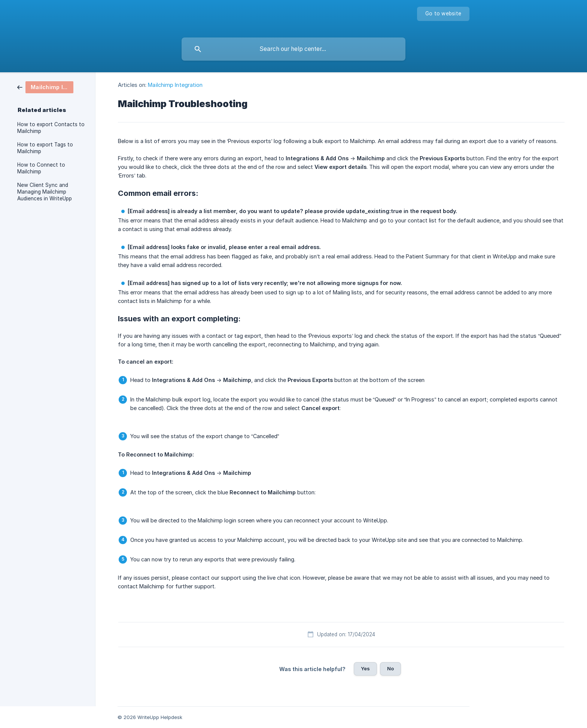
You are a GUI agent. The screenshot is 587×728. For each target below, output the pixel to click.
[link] (45, 87)
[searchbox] (293, 49)
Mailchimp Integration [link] (175, 85)
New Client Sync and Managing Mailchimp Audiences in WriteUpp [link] (45, 192)
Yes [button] (365, 668)
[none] (443, 14)
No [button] (390, 668)
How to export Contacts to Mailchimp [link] (51, 128)
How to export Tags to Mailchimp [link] (45, 148)
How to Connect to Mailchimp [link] (41, 168)
